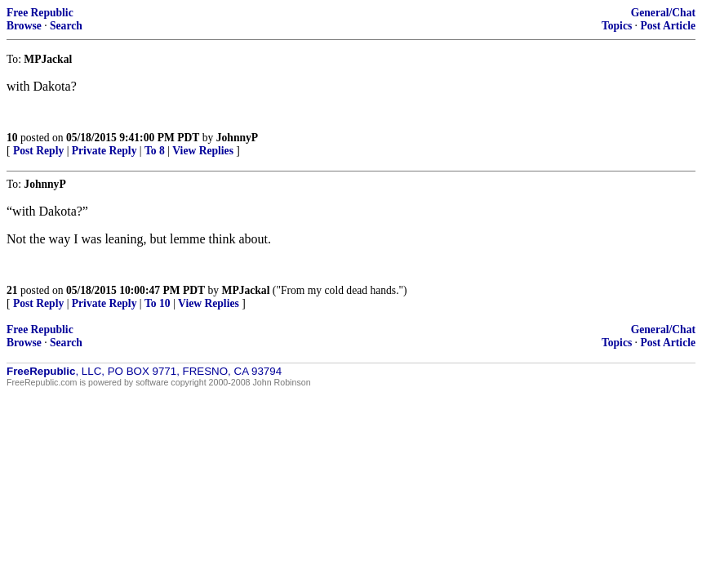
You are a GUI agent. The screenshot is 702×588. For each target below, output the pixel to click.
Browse (24, 26)
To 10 (158, 303)
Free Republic (40, 13)
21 (12, 290)
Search (66, 26)
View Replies (203, 151)
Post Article (668, 26)
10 (12, 138)
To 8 (155, 151)
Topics (617, 26)
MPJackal (246, 290)
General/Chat (663, 13)
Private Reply (104, 151)
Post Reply (38, 151)
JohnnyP (237, 138)
